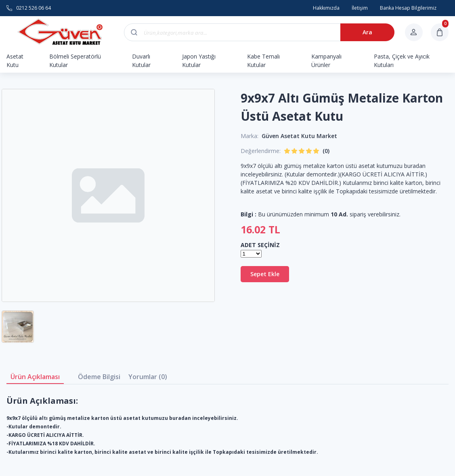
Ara (367, 32)
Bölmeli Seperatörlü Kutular (75, 61)
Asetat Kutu (15, 61)
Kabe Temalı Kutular (263, 61)
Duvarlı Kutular (141, 61)
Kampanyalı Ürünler (326, 61)
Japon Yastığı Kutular (199, 61)
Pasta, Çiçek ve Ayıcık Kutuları (402, 61)
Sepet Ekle (265, 274)
